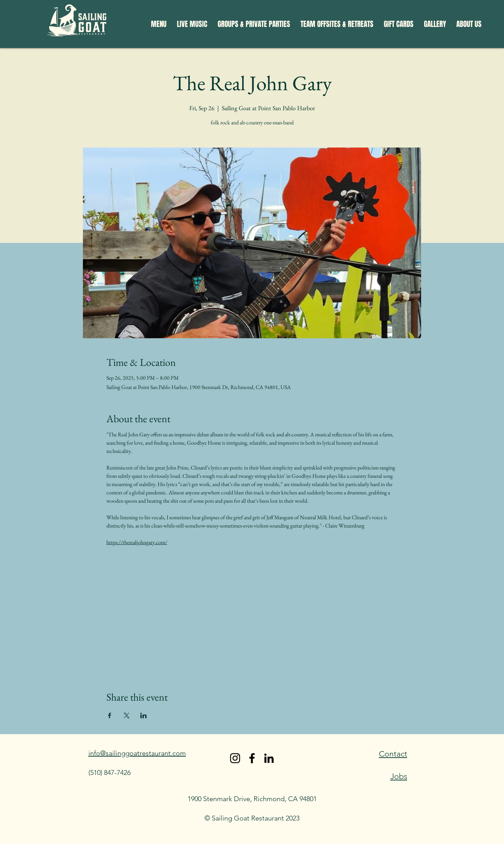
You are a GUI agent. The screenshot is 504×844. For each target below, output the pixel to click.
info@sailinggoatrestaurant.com (137, 753)
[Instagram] (235, 758)
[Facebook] (252, 758)
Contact (393, 754)
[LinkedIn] (269, 758)
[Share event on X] (127, 715)
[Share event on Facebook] (110, 715)
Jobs (399, 776)
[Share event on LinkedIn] (144, 715)
